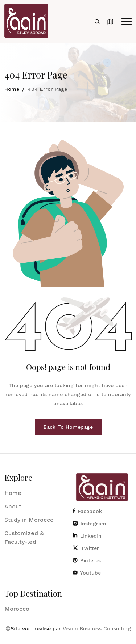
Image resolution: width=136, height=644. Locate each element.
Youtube (87, 573)
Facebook (87, 511)
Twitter (86, 548)
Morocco (17, 609)
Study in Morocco (29, 520)
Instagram (89, 524)
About (13, 506)
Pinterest (88, 560)
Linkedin (87, 536)
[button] (127, 22)
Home (12, 89)
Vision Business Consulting (97, 628)
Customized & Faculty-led (24, 537)
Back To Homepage (68, 427)
